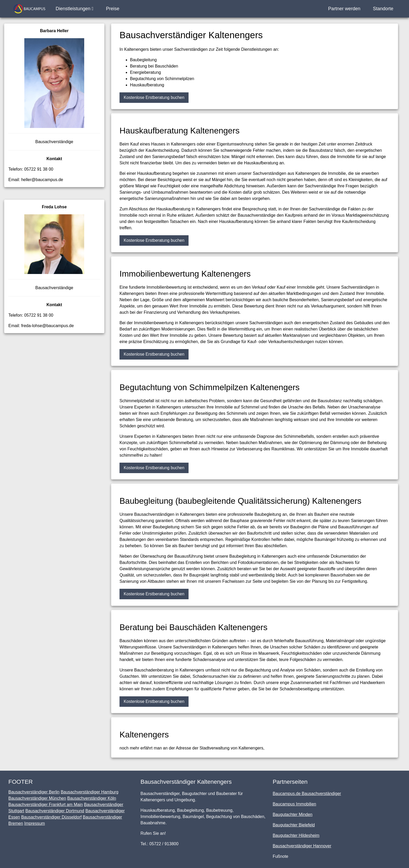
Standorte (383, 9)
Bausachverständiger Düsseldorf (51, 817)
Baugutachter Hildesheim (296, 835)
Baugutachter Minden (293, 814)
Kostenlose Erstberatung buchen (154, 97)
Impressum (34, 823)
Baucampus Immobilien (294, 804)
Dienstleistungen (75, 9)
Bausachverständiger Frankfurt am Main (46, 805)
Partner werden (344, 9)
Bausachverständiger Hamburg (90, 792)
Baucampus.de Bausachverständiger (307, 794)
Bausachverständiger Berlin (34, 792)
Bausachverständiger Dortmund (55, 811)
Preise (113, 9)
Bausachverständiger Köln (92, 798)
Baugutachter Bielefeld (294, 825)
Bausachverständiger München (37, 798)
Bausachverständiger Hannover (302, 846)
